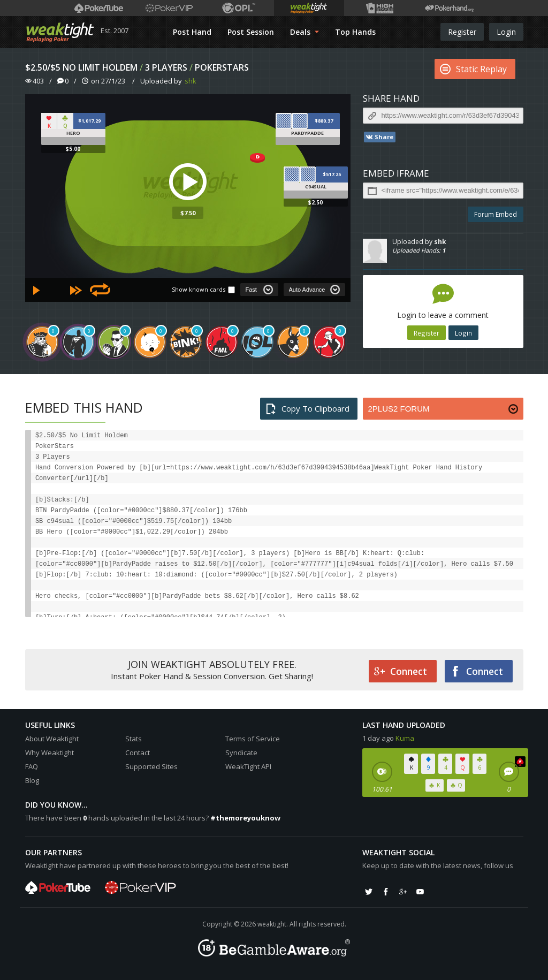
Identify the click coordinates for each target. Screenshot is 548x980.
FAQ (32, 766)
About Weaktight (52, 739)
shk (191, 81)
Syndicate (241, 753)
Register (462, 32)
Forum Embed (496, 214)
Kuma (405, 738)
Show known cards (199, 289)
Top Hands (355, 32)
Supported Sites (151, 766)
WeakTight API (248, 766)
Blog (32, 780)
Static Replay (473, 69)
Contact (138, 753)
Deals (305, 32)
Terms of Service (253, 739)
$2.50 (315, 202)
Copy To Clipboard (307, 409)
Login (506, 32)
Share (379, 137)
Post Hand (192, 32)
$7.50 (188, 213)
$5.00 (73, 149)
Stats (134, 739)
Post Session (251, 32)
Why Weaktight (50, 753)
